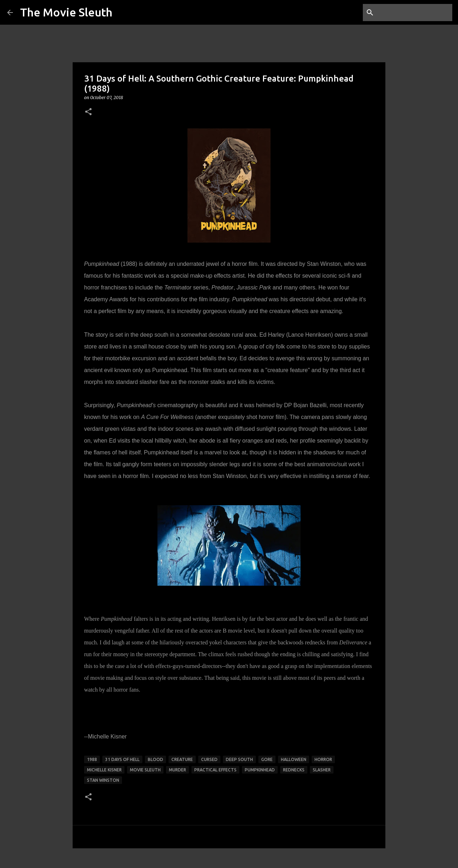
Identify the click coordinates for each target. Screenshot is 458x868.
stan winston (103, 780)
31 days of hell (122, 759)
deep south (239, 759)
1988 (92, 759)
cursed (209, 759)
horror (323, 759)
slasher (322, 770)
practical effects (215, 770)
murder (177, 770)
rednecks (294, 770)
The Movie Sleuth (66, 12)
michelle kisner (104, 770)
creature (182, 759)
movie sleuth (145, 770)
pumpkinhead (260, 770)
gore (267, 759)
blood (155, 759)
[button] (88, 112)
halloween (294, 759)
